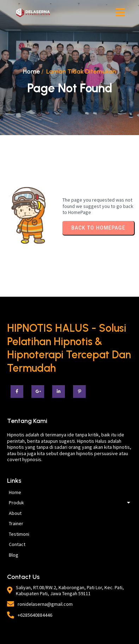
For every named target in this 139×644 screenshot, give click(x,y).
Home (31, 71)
